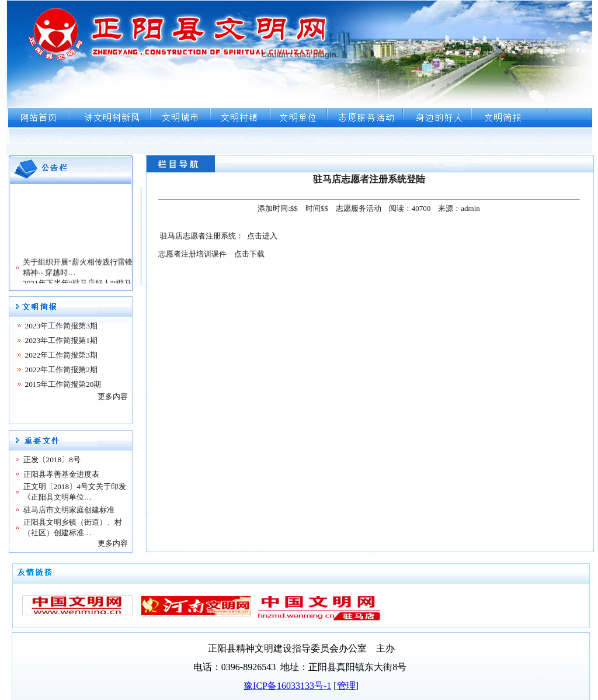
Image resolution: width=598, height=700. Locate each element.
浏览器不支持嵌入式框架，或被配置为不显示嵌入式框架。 (299, 77)
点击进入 (262, 236)
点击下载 (249, 254)
